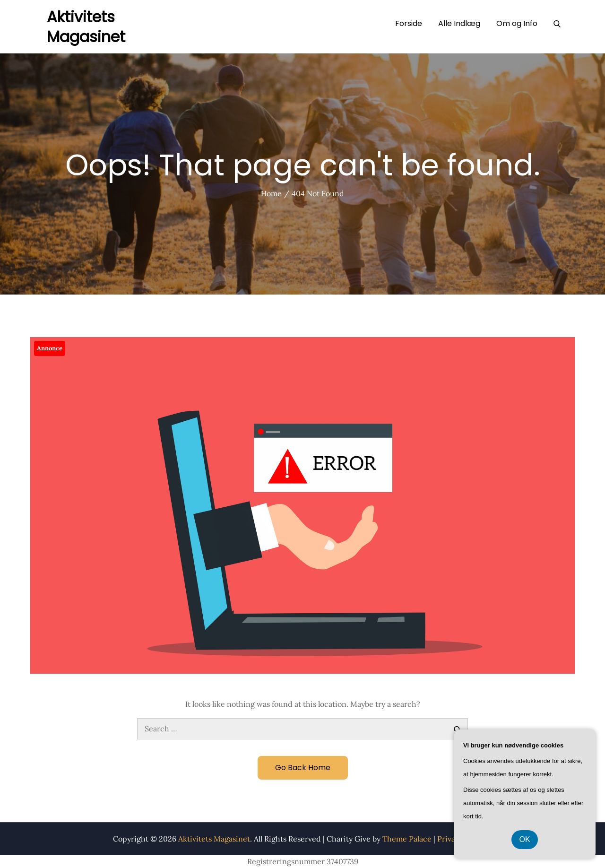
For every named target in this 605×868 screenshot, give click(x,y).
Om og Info (517, 23)
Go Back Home (303, 768)
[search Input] (302, 729)
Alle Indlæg (459, 23)
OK (524, 839)
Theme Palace (407, 839)
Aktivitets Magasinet (86, 27)
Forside (409, 23)
